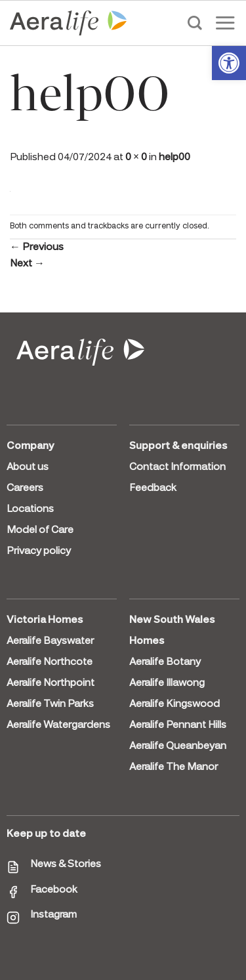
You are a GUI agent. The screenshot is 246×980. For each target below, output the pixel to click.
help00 (174, 158)
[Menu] (225, 23)
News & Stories (66, 864)
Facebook (54, 890)
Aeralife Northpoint (51, 683)
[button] (229, 63)
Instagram (53, 915)
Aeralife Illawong (167, 683)
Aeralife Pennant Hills (178, 725)
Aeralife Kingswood (174, 704)
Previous (37, 247)
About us (28, 467)
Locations (30, 509)
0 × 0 (136, 158)
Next (27, 264)
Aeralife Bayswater (50, 641)
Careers (25, 488)
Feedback (153, 488)
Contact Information (177, 467)
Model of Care (40, 530)
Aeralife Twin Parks (50, 704)
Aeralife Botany (165, 662)
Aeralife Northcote (50, 662)
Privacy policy (39, 551)
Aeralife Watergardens (58, 725)
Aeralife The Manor (174, 767)
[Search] (195, 23)
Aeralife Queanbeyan (178, 746)
